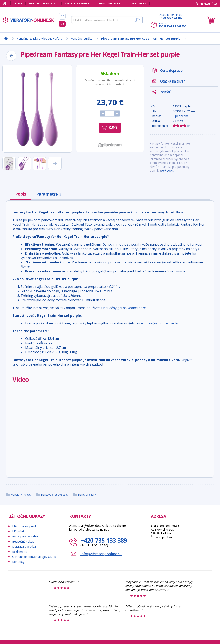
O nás (18, 3)
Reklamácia (20, 552)
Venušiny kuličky (21, 495)
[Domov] (7, 3)
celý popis (167, 170)
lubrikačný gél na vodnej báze (123, 308)
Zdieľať (165, 92)
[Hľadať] (107, 20)
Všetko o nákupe (77, 3)
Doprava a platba (24, 547)
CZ (62, 16)
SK (62, 24)
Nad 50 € (173, 25)
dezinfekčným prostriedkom (161, 323)
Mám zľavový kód (112, 3)
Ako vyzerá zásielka (25, 536)
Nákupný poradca (42, 3)
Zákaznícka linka (173, 16)
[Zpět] (11, 56)
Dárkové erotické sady (55, 495)
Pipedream (180, 116)
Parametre (49, 194)
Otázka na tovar (172, 81)
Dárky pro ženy (87, 495)
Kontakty (139, 3)
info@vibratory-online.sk (101, 554)
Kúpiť (113, 128)
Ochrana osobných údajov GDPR (34, 557)
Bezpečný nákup (23, 541)
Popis (21, 194)
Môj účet (18, 531)
